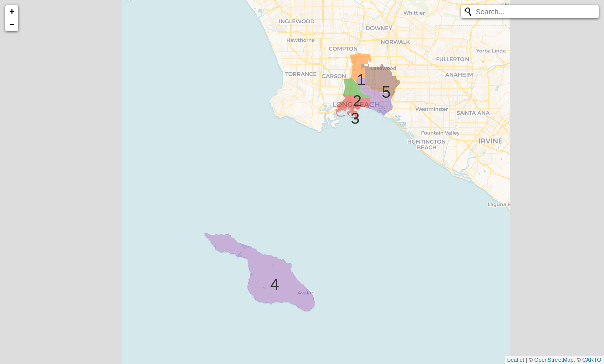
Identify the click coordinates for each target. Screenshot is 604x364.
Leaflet (516, 360)
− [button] (12, 25)
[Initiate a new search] (468, 12)
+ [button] (12, 12)
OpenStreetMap (554, 360)
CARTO (592, 360)
